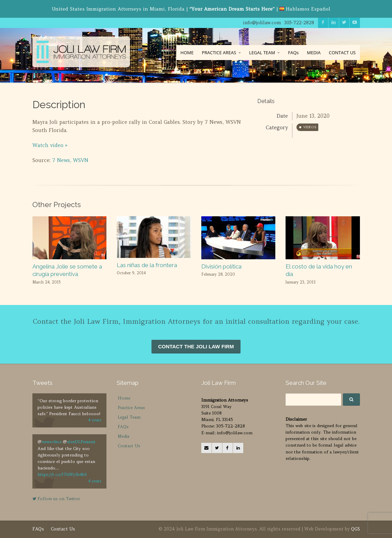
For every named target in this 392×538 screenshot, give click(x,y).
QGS (355, 529)
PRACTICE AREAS (219, 53)
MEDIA (314, 53)
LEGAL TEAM (262, 53)
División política (221, 266)
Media (124, 436)
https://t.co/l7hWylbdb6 (62, 474)
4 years (95, 420)
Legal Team (129, 417)
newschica (52, 442)
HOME (187, 53)
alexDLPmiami (81, 442)
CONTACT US (342, 53)
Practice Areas (131, 408)
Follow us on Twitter (56, 499)
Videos (310, 127)
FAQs (293, 53)
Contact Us (129, 446)
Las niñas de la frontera (147, 265)
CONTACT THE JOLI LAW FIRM (196, 346)
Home (124, 398)
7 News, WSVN (70, 160)
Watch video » (50, 145)
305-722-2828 (299, 23)
